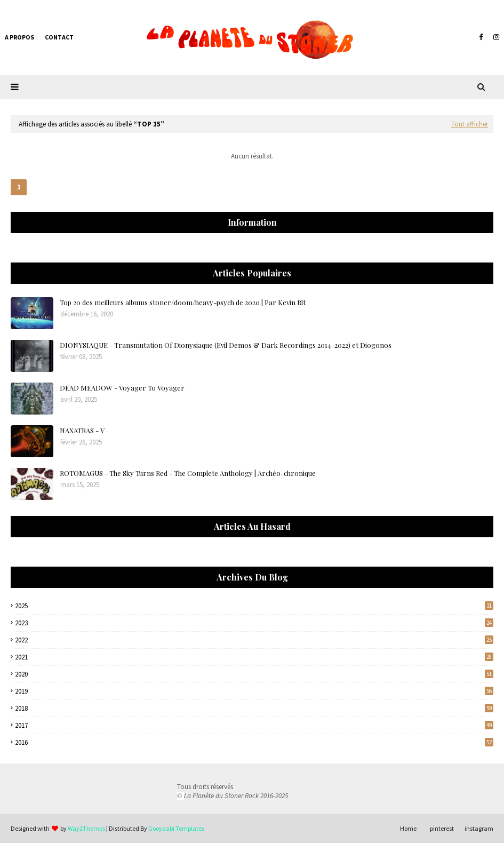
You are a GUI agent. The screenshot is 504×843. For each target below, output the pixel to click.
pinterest (442, 828)
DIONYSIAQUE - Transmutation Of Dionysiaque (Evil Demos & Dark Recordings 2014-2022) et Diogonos (226, 345)
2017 (254, 725)
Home (408, 828)
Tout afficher (470, 124)
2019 (254, 691)
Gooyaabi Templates (176, 828)
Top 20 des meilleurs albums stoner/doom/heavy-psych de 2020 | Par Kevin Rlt (183, 302)
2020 (254, 674)
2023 (254, 623)
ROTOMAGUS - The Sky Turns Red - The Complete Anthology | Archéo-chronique (188, 473)
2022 (254, 640)
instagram (479, 828)
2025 (254, 606)
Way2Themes (86, 828)
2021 (254, 657)
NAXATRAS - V (82, 430)
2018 (254, 708)
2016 (254, 742)
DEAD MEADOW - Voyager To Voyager (122, 388)
